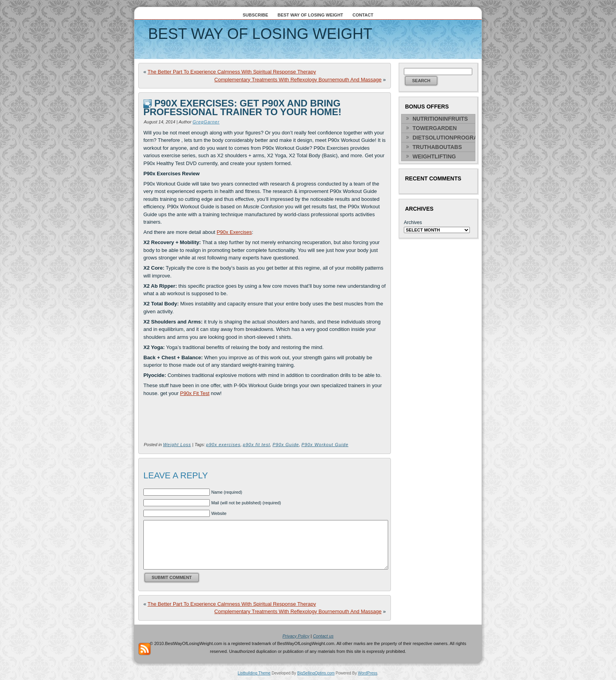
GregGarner (206, 122)
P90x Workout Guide (325, 445)
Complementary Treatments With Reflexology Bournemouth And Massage (298, 80)
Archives (413, 222)
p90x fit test (256, 445)
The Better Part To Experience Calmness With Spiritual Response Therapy (232, 72)
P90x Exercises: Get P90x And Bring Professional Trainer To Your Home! (242, 108)
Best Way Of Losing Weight (260, 34)
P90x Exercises (234, 232)
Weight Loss (177, 445)
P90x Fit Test (195, 393)
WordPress (368, 673)
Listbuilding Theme (254, 673)
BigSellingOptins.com (316, 673)
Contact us (323, 636)
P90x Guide (286, 445)
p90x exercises (223, 445)
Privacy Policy (296, 636)
